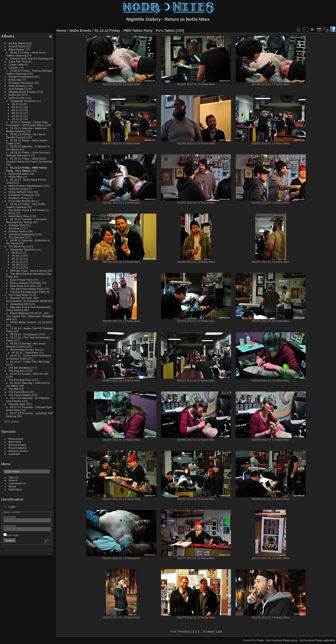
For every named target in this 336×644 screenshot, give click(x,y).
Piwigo (260, 640)
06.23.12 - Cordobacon (24, 334)
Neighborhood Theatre (22, 92)
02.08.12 (17, 116)
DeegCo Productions (21, 77)
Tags (12, 477)
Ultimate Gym (17, 404)
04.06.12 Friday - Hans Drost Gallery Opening (26, 54)
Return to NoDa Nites (187, 19)
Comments (15, 483)
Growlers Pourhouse (21, 83)
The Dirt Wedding (19, 368)
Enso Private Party (22, 280)
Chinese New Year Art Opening (29, 58)
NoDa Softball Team (21, 192)
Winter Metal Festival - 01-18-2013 (31, 322)
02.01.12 (17, 119)
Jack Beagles (17, 89)
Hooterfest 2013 (20, 304)
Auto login (11, 535)
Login (12, 507)
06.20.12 (17, 104)
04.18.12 (17, 107)
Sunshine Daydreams (22, 234)
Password (10, 526)
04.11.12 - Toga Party (25, 352)
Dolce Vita (15, 80)
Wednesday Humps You (25, 349)
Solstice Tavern (18, 231)
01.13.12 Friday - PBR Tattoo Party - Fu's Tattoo (27, 169)
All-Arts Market (18, 43)
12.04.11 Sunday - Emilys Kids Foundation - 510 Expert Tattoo (27, 124)
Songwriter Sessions (23, 101)
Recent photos (17, 445)
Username (10, 517)
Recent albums (18, 448)
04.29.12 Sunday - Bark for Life (29, 374)
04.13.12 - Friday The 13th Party (30, 362)
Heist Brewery (17, 86)
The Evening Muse (20, 380)
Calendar (14, 454)
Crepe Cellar (16, 64)
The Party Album (19, 392)
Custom (13, 68)
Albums (8, 36)
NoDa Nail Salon (19, 174)
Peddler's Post (17, 198)
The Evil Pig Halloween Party (28, 292)
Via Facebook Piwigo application (317, 640)
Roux (12, 213)
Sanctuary (15, 228)
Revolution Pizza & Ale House (27, 210)
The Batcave (16, 237)
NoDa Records (18, 189)
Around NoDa (17, 46)
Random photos (18, 451)
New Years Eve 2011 (23, 286)
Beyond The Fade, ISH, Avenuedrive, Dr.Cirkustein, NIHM (27, 299)
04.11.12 (17, 110)
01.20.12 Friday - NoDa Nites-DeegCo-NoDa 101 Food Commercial (29, 160)
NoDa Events (17, 98)
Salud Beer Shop (19, 216)
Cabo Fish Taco (18, 61)
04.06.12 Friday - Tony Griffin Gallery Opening (26, 205)
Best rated (15, 442)
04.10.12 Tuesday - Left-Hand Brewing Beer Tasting (26, 221)
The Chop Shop (18, 295)
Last (219, 632)
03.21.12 (17, 113)
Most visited (16, 439)
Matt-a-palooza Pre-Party (26, 283)
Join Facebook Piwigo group (282, 640)
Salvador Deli (17, 225)
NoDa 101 (15, 95)
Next (210, 632)
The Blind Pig (17, 246)
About (12, 486)
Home (61, 30)
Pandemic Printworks (22, 195)
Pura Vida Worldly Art (22, 201)
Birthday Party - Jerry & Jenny (28, 271)
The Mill (13, 389)
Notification (15, 489)
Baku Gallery (16, 49)
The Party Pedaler (20, 395)
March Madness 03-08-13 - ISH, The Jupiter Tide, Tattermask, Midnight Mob (30, 316)
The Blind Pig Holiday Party (27, 289)
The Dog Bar (16, 371)
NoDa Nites (16, 177)
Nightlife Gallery (143, 19)
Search (13, 480)
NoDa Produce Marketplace (26, 186)
